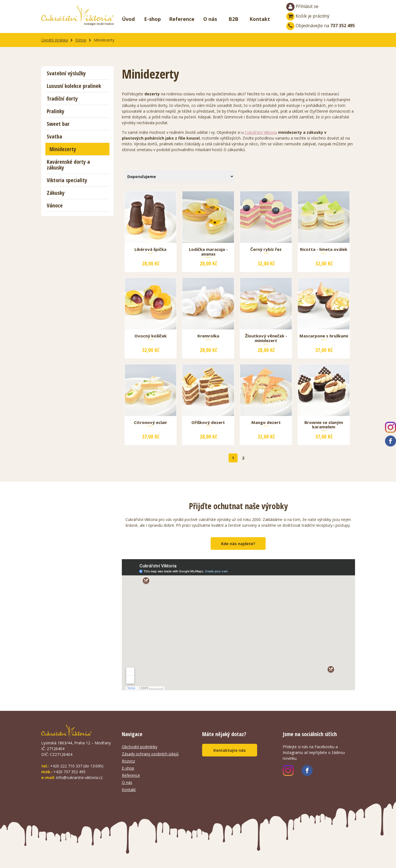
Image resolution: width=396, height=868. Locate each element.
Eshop (81, 40)
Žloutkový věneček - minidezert (266, 338)
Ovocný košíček (151, 336)
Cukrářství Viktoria (261, 132)
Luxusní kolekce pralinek (74, 86)
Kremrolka (208, 336)
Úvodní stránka (55, 40)
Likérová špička (150, 249)
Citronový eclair (151, 423)
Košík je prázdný (308, 16)
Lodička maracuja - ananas (208, 252)
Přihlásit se (302, 7)
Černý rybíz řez (266, 249)
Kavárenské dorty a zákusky (68, 165)
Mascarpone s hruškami (324, 336)
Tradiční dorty (62, 99)
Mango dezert (266, 423)
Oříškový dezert (208, 423)
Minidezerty (63, 149)
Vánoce (55, 205)
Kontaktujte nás (230, 750)
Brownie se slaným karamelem (324, 425)
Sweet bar (58, 124)
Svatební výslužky (66, 73)
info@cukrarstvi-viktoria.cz (79, 777)
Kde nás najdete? (238, 544)
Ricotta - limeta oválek (324, 249)
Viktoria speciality (67, 180)
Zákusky (56, 193)
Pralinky (56, 111)
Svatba (54, 136)
